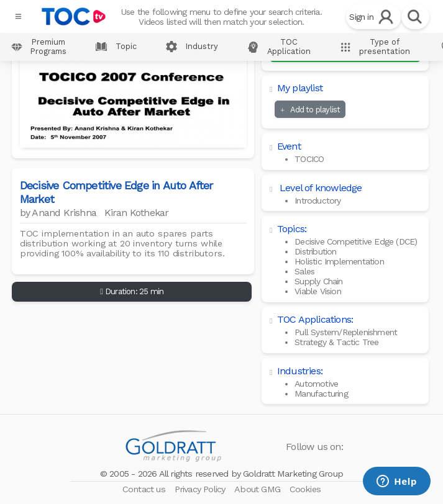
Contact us (145, 489)
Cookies (305, 489)
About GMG (258, 489)
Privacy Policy (201, 489)
